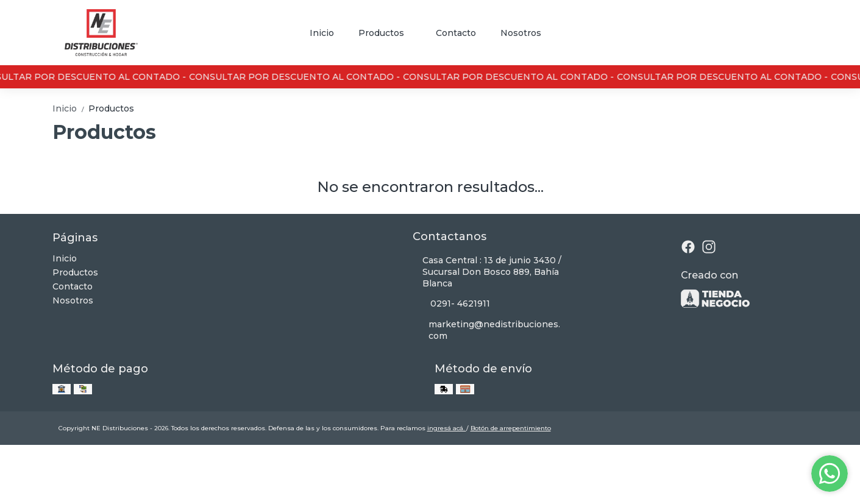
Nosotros (521, 33)
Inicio (322, 33)
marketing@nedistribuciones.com (487, 330)
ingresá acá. (447, 428)
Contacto (456, 33)
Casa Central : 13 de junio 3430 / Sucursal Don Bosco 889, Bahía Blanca (487, 272)
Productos (387, 33)
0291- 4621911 (451, 304)
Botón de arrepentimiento (511, 428)
